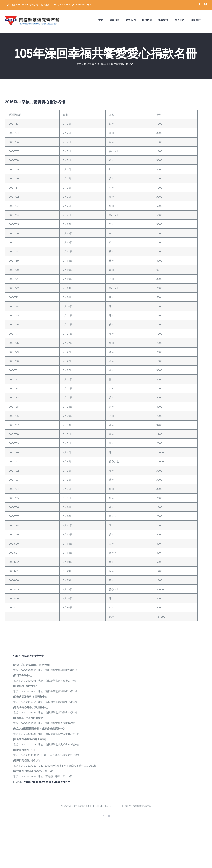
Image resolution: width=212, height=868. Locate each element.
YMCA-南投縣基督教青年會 (79, 806)
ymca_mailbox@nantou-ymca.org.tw (47, 782)
